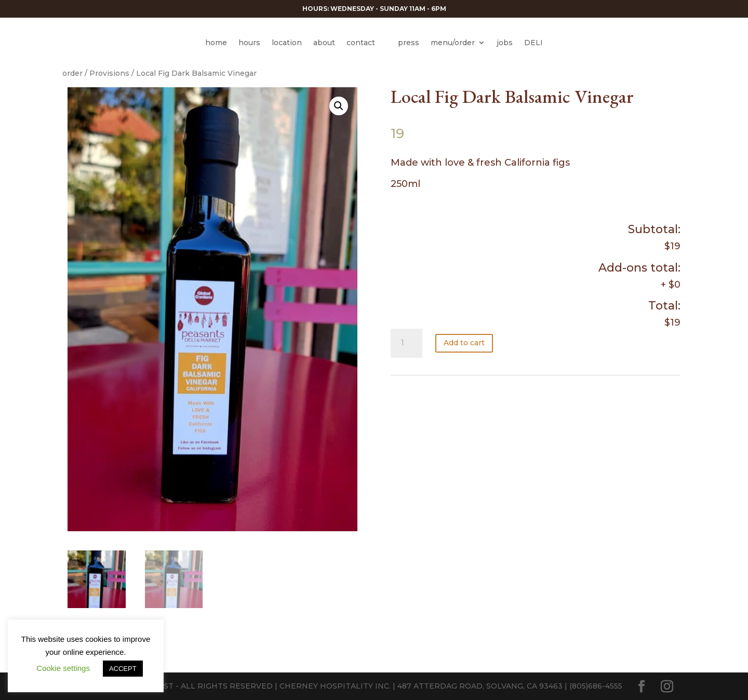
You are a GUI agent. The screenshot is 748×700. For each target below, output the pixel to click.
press (409, 43)
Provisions (109, 73)
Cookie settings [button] (63, 668)
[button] (339, 106)
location (287, 43)
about (324, 43)
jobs (505, 43)
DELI (533, 43)
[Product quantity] (406, 343)
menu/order (453, 43)
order (72, 73)
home (216, 43)
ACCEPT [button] (123, 669)
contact (361, 43)
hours (249, 43)
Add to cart (464, 343)
